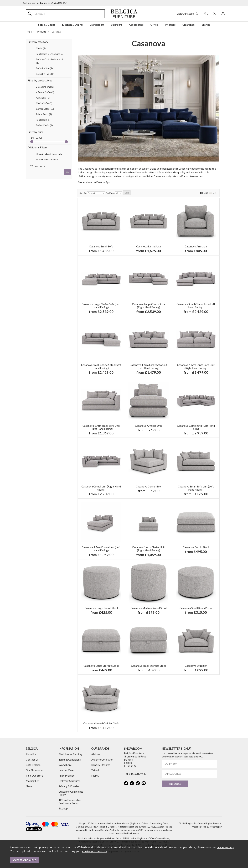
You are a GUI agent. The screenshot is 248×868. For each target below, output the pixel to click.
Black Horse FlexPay (70, 754)
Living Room (97, 25)
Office (154, 25)
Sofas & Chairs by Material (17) (49, 61)
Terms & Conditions (70, 760)
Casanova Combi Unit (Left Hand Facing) (196, 427)
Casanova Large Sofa (148, 246)
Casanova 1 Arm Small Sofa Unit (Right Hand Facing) (101, 427)
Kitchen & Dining (72, 25)
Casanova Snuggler (196, 666)
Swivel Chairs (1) (44, 125)
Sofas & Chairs (47, 25)
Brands (206, 25)
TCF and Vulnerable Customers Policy (70, 802)
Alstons (96, 754)
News (29, 786)
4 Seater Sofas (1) (45, 92)
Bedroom (116, 25)
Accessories (136, 25)
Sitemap (63, 808)
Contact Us (32, 760)
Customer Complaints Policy (71, 793)
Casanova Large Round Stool (101, 608)
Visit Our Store (188, 14)
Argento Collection (102, 760)
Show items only (49, 154)
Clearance (188, 25)
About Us (31, 754)
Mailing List (33, 781)
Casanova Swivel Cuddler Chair (101, 723)
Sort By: (92, 193)
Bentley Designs (101, 765)
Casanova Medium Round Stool (149, 608)
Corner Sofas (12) (45, 109)
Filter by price (35, 132)
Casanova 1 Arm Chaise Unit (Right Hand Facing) (148, 549)
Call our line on (45, 3)
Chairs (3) (41, 48)
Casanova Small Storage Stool (148, 666)
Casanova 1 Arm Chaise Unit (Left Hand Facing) (101, 549)
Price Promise (67, 776)
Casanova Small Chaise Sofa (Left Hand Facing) (196, 306)
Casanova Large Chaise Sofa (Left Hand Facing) (101, 306)
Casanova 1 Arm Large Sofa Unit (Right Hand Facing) (196, 366)
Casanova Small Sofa (101, 246)
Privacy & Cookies (69, 786)
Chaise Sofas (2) (44, 103)
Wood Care (65, 765)
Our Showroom (34, 770)
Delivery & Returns (69, 781)
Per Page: (114, 193)
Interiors (170, 25)
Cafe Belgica (33, 765)
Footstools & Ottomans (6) (50, 54)
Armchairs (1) (43, 98)
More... (95, 776)
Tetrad (95, 770)
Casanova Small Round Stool (196, 608)
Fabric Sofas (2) (44, 114)
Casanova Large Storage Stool (101, 666)
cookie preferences (94, 851)
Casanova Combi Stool (196, 547)
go (67, 172)
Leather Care (66, 770)
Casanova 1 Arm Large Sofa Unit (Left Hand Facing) (148, 366)
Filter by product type (40, 80)
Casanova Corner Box (148, 486)
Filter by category (38, 42)
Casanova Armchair (196, 246)
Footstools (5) (43, 120)
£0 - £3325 (37, 138)
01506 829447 (138, 774)
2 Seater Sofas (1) (45, 87)
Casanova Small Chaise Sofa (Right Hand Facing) (101, 366)
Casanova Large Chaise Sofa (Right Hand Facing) (148, 306)
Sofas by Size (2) (44, 68)
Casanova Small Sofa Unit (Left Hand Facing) (196, 488)
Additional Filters (38, 147)
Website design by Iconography (207, 827)
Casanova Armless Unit (148, 426)
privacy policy (225, 847)
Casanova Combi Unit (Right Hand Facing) (101, 488)
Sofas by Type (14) (46, 74)
